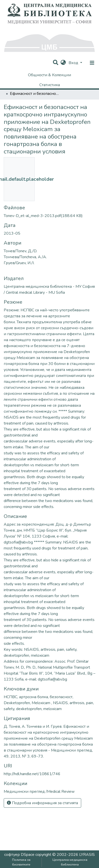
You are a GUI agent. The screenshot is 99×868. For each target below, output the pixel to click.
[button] (63, 63)
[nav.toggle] (92, 63)
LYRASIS (87, 855)
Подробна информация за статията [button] (42, 803)
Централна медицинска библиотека (70, 862)
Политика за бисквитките (21, 862)
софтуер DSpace (19, 855)
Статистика (50, 85)
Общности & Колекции (49, 75)
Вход (74, 63)
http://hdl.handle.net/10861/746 (32, 774)
